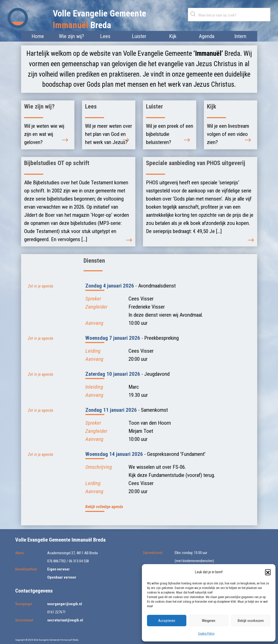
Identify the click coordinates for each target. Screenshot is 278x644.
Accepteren (167, 621)
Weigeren (209, 621)
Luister (139, 36)
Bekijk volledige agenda (104, 507)
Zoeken (194, 14)
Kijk (173, 36)
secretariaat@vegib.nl (65, 620)
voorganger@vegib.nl (65, 604)
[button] (268, 572)
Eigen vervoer (59, 569)
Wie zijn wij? (71, 36)
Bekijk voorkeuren (251, 621)
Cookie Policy (206, 634)
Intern (240, 36)
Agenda (207, 36)
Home (38, 36)
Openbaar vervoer (62, 577)
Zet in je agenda (40, 286)
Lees (105, 36)
